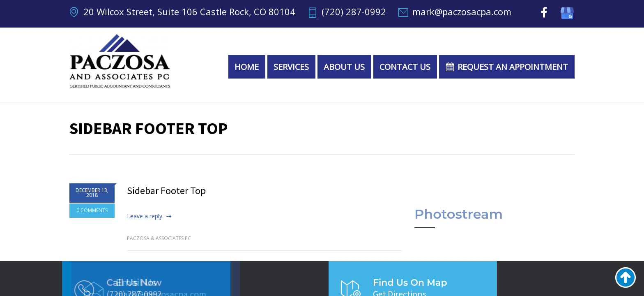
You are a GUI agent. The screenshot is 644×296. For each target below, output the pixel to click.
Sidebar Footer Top (166, 191)
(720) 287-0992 (354, 12)
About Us (344, 67)
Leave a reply (145, 216)
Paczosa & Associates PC (159, 238)
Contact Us (405, 67)
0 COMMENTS (92, 212)
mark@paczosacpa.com (462, 12)
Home (247, 67)
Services (291, 67)
